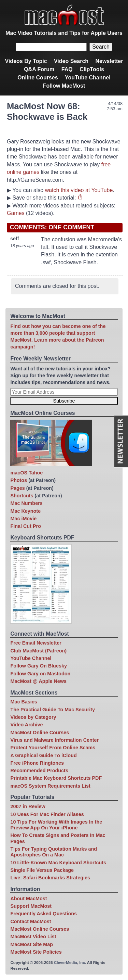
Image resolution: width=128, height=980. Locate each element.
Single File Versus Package (42, 870)
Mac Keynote (25, 511)
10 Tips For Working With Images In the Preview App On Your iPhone (56, 825)
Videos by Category (33, 717)
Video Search (71, 61)
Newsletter (109, 61)
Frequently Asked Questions (44, 914)
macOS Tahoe (26, 473)
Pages (17, 488)
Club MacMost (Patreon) (38, 651)
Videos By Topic (26, 61)
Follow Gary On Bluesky (39, 666)
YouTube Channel (88, 78)
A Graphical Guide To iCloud (43, 755)
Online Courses (38, 78)
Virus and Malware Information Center (54, 740)
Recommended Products (39, 771)
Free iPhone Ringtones (37, 763)
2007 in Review (28, 806)
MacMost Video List (33, 937)
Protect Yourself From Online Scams (53, 748)
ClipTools (92, 69)
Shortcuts (22, 496)
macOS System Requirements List (50, 786)
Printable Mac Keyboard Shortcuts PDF (56, 778)
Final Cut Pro (26, 526)
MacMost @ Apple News (38, 681)
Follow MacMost (64, 86)
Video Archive (26, 725)
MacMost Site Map (32, 944)
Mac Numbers (26, 503)
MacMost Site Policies (36, 952)
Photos (19, 480)
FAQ (67, 69)
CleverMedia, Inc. (70, 963)
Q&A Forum (39, 69)
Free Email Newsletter (36, 643)
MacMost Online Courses (40, 733)
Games (16, 213)
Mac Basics (24, 702)
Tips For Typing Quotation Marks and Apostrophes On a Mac (54, 852)
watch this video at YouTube (79, 190)
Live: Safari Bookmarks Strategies (50, 878)
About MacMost (29, 899)
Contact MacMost (31, 921)
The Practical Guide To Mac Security (53, 710)
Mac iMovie (23, 519)
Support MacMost (31, 906)
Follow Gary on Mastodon (40, 674)
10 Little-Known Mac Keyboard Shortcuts (58, 863)
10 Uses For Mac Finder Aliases (47, 814)
